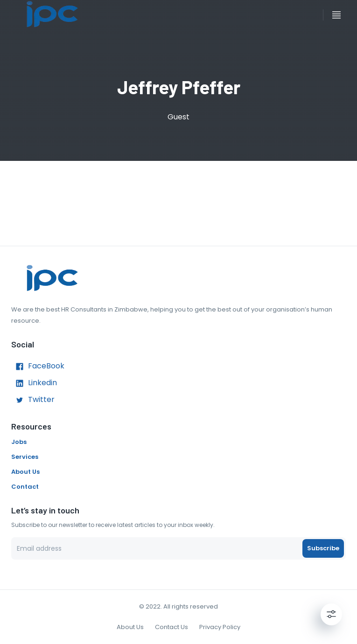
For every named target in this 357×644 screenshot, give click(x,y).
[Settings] (331, 614)
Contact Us (171, 627)
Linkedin (34, 383)
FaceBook (38, 367)
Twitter (33, 400)
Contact (25, 487)
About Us (25, 472)
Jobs (19, 442)
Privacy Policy (220, 627)
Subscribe (323, 548)
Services (25, 457)
